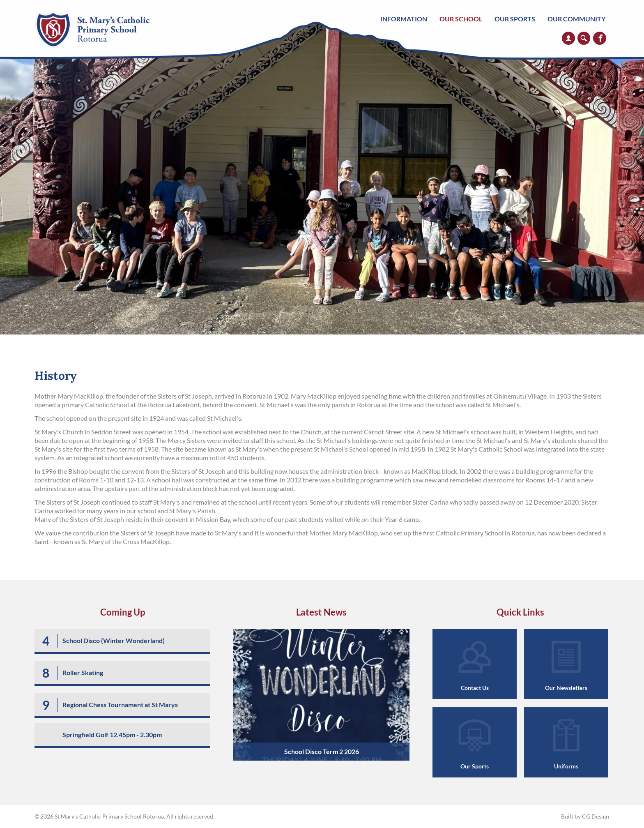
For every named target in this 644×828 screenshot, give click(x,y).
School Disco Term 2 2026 (322, 751)
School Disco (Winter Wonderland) (114, 640)
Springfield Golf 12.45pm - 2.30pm (112, 735)
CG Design (596, 816)
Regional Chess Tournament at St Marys (120, 705)
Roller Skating (83, 672)
